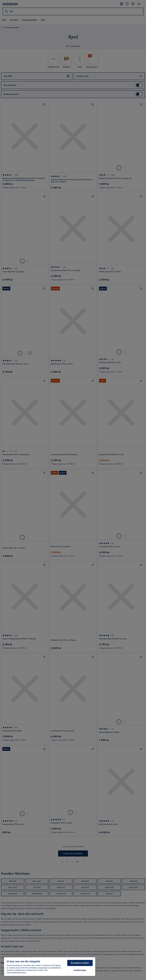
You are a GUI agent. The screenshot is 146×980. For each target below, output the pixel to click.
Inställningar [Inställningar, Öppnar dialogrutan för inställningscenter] (80, 970)
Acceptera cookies (80, 963)
